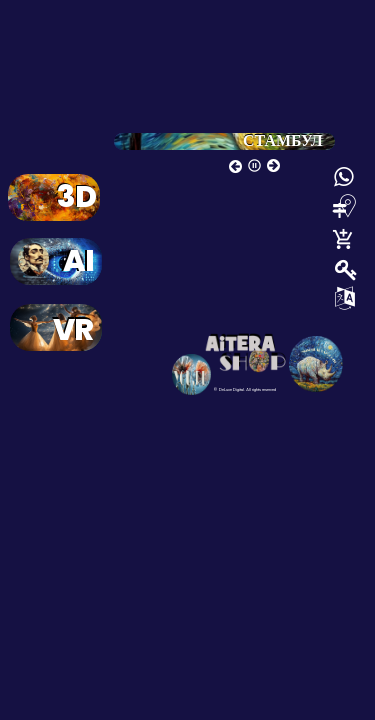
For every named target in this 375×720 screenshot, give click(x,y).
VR (73, 334)
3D (76, 201)
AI (78, 265)
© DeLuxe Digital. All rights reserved (244, 389)
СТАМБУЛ (283, 140)
